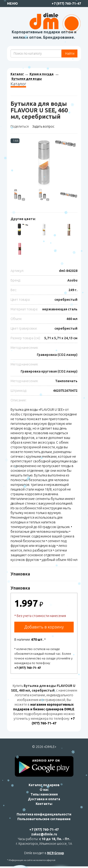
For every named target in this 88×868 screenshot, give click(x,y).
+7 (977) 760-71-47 (66, 4)
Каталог (17, 74)
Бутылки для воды (27, 79)
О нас (44, 790)
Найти (69, 53)
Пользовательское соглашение (44, 819)
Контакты (44, 804)
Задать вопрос (43, 126)
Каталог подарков (44, 785)
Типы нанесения (44, 794)
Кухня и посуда (42, 74)
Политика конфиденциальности (44, 814)
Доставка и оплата (44, 799)
